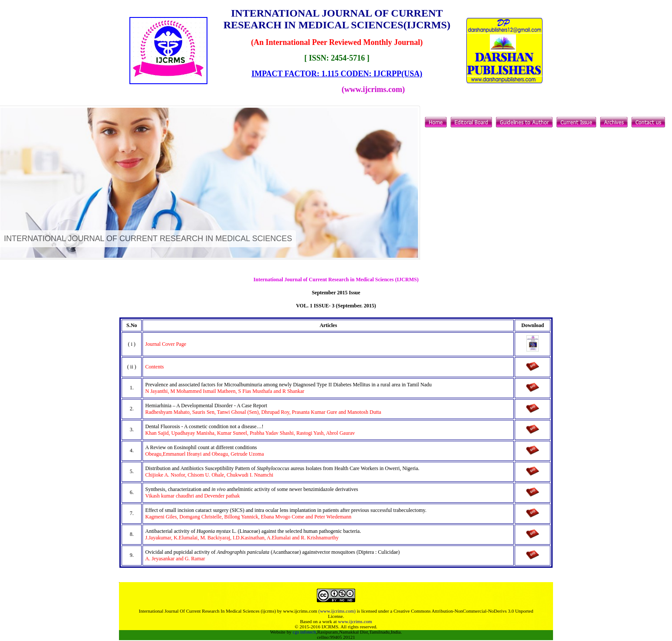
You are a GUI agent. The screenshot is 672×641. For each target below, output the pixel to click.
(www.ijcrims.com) (337, 611)
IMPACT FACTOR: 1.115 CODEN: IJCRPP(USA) (337, 74)
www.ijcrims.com (355, 621)
